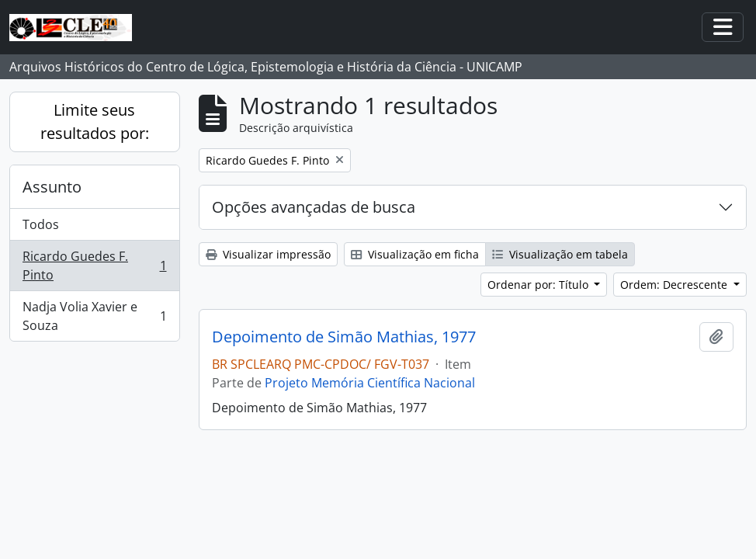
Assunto (52, 187)
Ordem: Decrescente (675, 285)
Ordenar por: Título (539, 285)
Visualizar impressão (268, 254)
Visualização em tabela (560, 254)
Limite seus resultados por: (95, 122)
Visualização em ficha (415, 254)
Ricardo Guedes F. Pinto (94, 266)
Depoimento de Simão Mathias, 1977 (344, 337)
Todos (41, 224)
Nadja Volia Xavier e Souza (94, 316)
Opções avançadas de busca (314, 207)
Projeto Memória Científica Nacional (370, 383)
